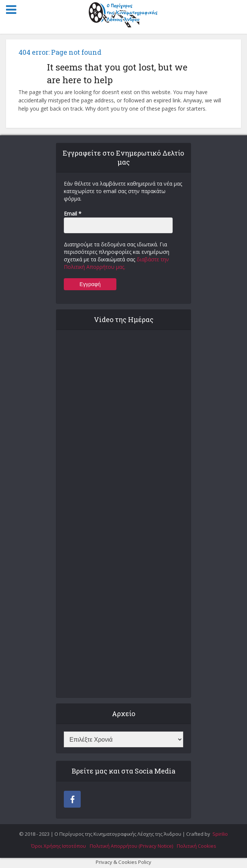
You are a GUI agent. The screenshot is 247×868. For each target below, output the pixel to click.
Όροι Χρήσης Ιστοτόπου (59, 846)
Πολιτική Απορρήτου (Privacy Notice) (131, 846)
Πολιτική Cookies (197, 846)
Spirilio (220, 834)
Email (73, 214)
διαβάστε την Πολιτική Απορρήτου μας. (116, 263)
